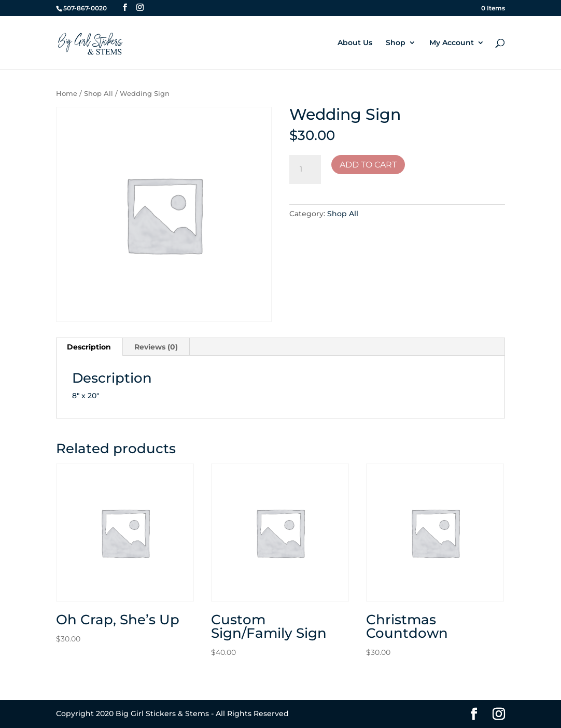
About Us (355, 43)
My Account (452, 43)
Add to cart (368, 165)
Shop (396, 43)
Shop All (99, 94)
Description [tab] (89, 347)
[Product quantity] (305, 170)
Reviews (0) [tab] (156, 347)
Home (67, 94)
